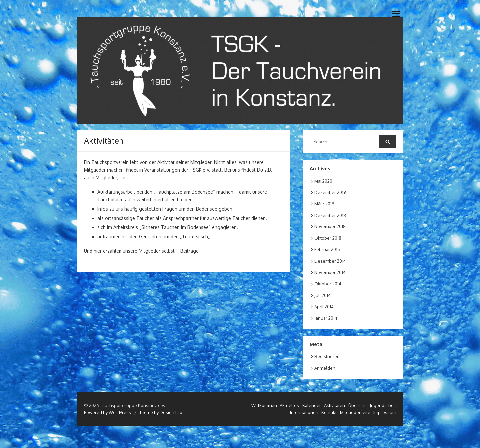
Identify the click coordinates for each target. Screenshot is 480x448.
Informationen (304, 412)
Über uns (358, 405)
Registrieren (327, 356)
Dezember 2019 (330, 192)
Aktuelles (289, 405)
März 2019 (324, 204)
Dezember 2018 (330, 215)
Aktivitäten (334, 405)
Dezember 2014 (330, 261)
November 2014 (330, 272)
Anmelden (325, 368)
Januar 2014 (326, 318)
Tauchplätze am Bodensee (184, 192)
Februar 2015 (327, 249)
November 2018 (330, 226)
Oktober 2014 (328, 284)
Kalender (312, 405)
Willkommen (264, 405)
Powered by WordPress (108, 412)
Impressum (385, 412)
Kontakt (329, 412)
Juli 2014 (322, 295)
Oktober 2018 (328, 238)
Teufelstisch (195, 237)
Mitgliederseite (355, 412)
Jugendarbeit (383, 405)
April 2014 (324, 307)
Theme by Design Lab (161, 412)
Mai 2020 (323, 181)
